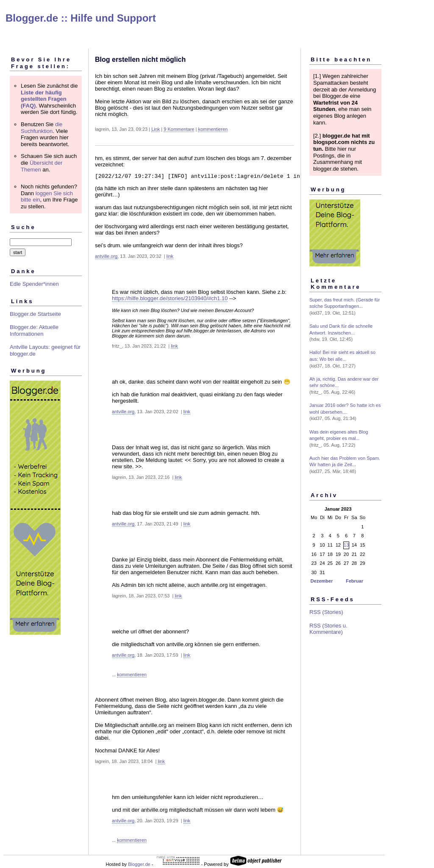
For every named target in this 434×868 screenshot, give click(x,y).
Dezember (322, 581)
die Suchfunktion (42, 128)
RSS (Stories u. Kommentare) (328, 629)
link (170, 257)
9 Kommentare (179, 129)
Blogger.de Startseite (35, 314)
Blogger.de (139, 865)
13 (346, 545)
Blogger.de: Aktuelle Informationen (34, 330)
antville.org (106, 257)
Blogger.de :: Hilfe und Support (81, 18)
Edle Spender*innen (34, 284)
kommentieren (213, 129)
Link (156, 129)
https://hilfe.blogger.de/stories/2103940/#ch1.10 (170, 300)
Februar (355, 581)
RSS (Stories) (326, 612)
